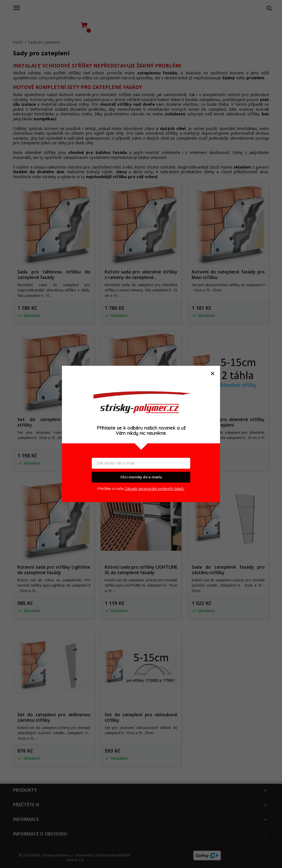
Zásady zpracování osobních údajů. (155, 489)
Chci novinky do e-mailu (141, 477)
